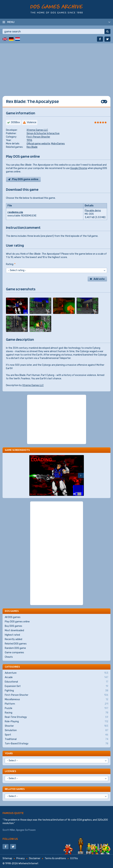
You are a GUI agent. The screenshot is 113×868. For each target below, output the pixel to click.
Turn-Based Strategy (56, 744)
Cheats (9, 657)
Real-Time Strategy (56, 717)
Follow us (10, 839)
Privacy (21, 858)
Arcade (56, 677)
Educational (56, 682)
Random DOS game (15, 648)
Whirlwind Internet (28, 863)
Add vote (99, 279)
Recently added (13, 639)
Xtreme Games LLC (37, 130)
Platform (56, 704)
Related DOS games (16, 644)
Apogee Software (26, 830)
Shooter (56, 726)
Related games (15, 789)
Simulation (56, 730)
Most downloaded (14, 630)
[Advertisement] (56, 67)
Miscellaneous (56, 699)
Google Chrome (79, 168)
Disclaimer (35, 858)
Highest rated (12, 635)
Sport (56, 735)
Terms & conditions (55, 858)
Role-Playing (56, 722)
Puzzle (56, 708)
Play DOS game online (25, 179)
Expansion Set (56, 686)
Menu (11, 22)
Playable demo (93, 211)
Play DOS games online (17, 622)
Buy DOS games (13, 626)
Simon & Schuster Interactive (43, 133)
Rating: (11, 264)
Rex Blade (32, 147)
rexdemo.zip (15, 212)
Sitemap (7, 858)
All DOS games (13, 617)
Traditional (56, 739)
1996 (29, 140)
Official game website (38, 144)
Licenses (10, 771)
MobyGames (58, 144)
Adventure (56, 673)
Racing (56, 713)
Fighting (56, 691)
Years (9, 753)
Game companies (14, 653)
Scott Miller (9, 830)
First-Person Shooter (38, 137)
